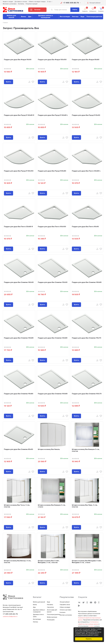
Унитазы (75, 17)
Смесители (50, 607)
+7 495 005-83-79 (71, 3)
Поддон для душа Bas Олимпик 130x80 (19, 338)
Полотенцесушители (94, 17)
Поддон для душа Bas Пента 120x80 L (86, 171)
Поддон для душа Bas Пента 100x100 (52, 227)
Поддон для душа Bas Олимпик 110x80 (19, 394)
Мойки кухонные (52, 617)
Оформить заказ (65, 605)
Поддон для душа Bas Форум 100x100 (52, 60)
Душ (30, 17)
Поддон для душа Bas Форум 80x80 (86, 60)
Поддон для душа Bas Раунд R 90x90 (86, 115)
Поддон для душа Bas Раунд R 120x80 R (19, 115)
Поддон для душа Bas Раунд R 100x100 (19, 171)
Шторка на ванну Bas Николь (49, 449)
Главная (5, 23)
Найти (75, 10)
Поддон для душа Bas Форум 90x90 (18, 60)
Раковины (50, 605)
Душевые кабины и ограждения (45, 17)
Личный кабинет (94, 3)
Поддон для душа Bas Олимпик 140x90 (19, 282)
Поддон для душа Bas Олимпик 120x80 (53, 338)
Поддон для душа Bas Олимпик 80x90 (18, 449)
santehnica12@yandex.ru (10, 617)
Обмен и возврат (65, 607)
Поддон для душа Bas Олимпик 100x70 (87, 394)
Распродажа (51, 620)
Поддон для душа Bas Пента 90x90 (85, 227)
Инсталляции (65, 17)
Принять (89, 639)
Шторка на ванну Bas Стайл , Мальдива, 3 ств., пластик (49, 562)
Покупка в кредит (32, 4)
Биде (82, 17)
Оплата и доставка (65, 610)
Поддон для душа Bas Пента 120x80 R (18, 227)
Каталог (35, 10)
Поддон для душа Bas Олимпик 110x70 (87, 338)
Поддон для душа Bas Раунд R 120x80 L (53, 115)
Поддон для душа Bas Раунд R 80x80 (52, 171)
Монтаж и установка (10, 4)
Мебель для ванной (11, 17)
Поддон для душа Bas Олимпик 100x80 (53, 394)
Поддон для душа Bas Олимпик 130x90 (53, 282)
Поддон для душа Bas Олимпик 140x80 (87, 282)
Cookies (91, 626)
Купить (9, 82)
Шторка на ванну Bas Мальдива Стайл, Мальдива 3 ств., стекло (87, 562)
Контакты (21, 4)
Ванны (24, 17)
